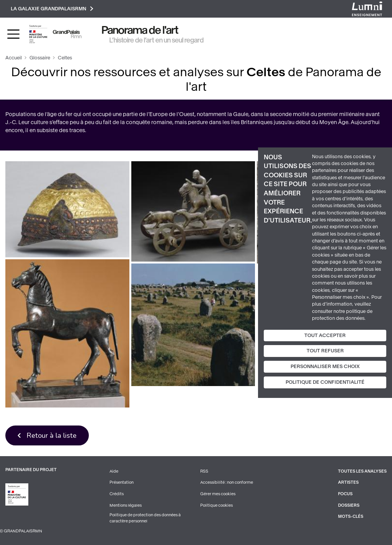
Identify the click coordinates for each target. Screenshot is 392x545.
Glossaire (40, 58)
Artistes (348, 483)
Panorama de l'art (140, 30)
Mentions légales (126, 505)
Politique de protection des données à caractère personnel (145, 518)
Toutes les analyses (362, 471)
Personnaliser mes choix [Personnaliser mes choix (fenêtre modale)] (325, 367)
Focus (345, 494)
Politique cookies (216, 505)
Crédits (117, 494)
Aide (114, 471)
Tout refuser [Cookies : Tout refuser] (325, 351)
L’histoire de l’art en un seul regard (157, 40)
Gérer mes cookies (218, 494)
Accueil (14, 58)
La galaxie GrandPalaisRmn (52, 9)
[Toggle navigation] (13, 34)
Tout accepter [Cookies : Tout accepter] (325, 335)
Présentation (122, 483)
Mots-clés (351, 517)
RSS (204, 471)
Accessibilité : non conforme (227, 483)
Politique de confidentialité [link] (325, 382)
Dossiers (349, 505)
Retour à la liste (51, 435)
